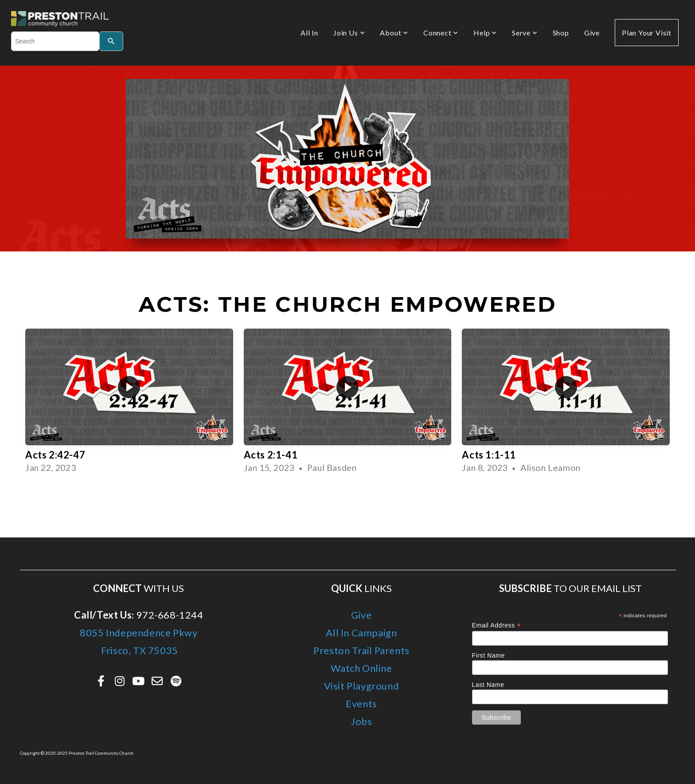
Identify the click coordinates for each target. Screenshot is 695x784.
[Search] (111, 41)
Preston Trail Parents (361, 650)
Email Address (497, 625)
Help (485, 33)
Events (361, 704)
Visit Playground (362, 686)
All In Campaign (361, 633)
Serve (525, 33)
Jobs (361, 721)
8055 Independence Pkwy (139, 633)
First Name (488, 655)
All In (309, 33)
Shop (561, 33)
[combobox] (55, 41)
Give (592, 33)
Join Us (349, 33)
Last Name (488, 685)
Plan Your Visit (647, 33)
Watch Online (361, 668)
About (394, 33)
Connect (441, 33)
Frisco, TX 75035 (139, 650)
